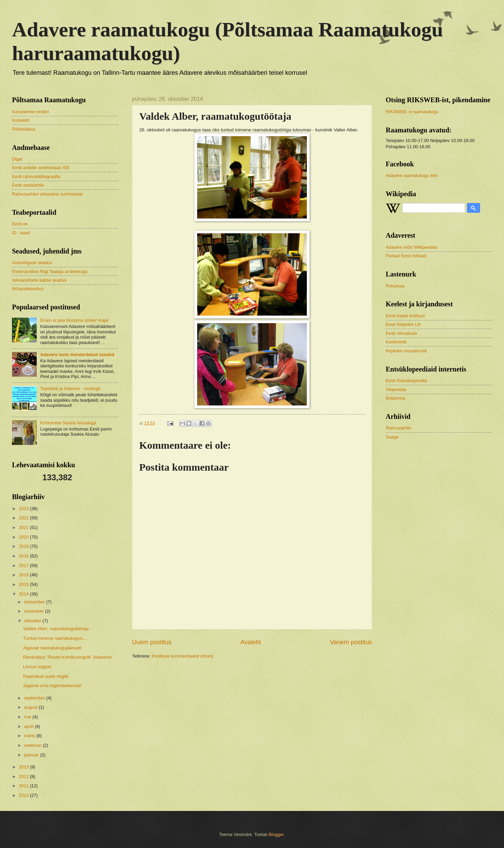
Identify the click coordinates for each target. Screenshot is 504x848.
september (35, 698)
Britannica (395, 398)
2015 (24, 584)
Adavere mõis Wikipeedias (412, 247)
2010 (24, 795)
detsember (35, 602)
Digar (17, 159)
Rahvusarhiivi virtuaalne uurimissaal (47, 194)
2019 (24, 546)
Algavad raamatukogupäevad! (52, 648)
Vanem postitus (351, 642)
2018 (24, 556)
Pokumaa (395, 286)
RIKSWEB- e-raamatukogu (412, 112)
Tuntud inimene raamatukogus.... (55, 638)
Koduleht (21, 120)
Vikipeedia (396, 390)
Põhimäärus (24, 129)
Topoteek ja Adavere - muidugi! (70, 388)
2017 (24, 566)
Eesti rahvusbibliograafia (36, 176)
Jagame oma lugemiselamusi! (52, 686)
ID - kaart (21, 233)
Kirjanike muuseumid (406, 351)
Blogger (276, 834)
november (34, 611)
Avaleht (251, 642)
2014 (24, 594)
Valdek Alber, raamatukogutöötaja (56, 629)
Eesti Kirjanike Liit (403, 324)
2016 (24, 575)
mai (28, 717)
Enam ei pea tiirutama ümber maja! (74, 320)
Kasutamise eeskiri (31, 112)
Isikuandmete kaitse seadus (39, 280)
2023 (24, 509)
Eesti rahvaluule (401, 333)
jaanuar (32, 755)
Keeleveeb (396, 342)
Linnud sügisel (37, 667)
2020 (24, 537)
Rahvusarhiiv (398, 428)
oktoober (33, 621)
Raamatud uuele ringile (46, 676)
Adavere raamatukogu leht (412, 175)
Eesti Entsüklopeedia (406, 381)
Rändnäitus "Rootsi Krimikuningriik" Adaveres (67, 657)
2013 (24, 767)
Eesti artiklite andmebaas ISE (41, 168)
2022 (24, 518)
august (31, 707)
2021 (24, 527)
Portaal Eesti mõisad (406, 256)
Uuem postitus (152, 642)
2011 (24, 786)
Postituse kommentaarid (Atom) (182, 656)
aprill (29, 726)
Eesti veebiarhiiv (28, 185)
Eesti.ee (20, 224)
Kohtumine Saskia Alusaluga (68, 423)
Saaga (392, 437)
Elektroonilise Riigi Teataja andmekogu (50, 272)
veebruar (33, 745)
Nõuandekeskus (28, 289)
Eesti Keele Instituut (405, 316)
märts (30, 736)
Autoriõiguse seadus (32, 263)
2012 (24, 776)
